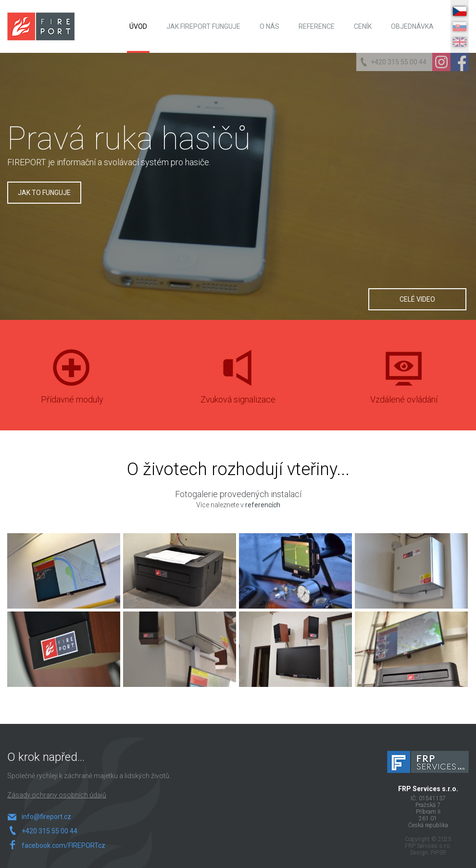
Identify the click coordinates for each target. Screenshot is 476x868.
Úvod (138, 26)
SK (460, 27)
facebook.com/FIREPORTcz (61, 845)
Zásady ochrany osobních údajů (57, 795)
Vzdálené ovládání (404, 387)
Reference (317, 26)
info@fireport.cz (46, 817)
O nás (269, 26)
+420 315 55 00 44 (399, 62)
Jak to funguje (44, 193)
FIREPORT (41, 26)
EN (460, 42)
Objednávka (412, 26)
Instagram (441, 62)
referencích (263, 505)
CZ (460, 11)
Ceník (363, 26)
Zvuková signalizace (238, 387)
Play (358, 236)
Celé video (417, 299)
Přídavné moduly (72, 387)
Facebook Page (460, 62)
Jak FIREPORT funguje (203, 26)
